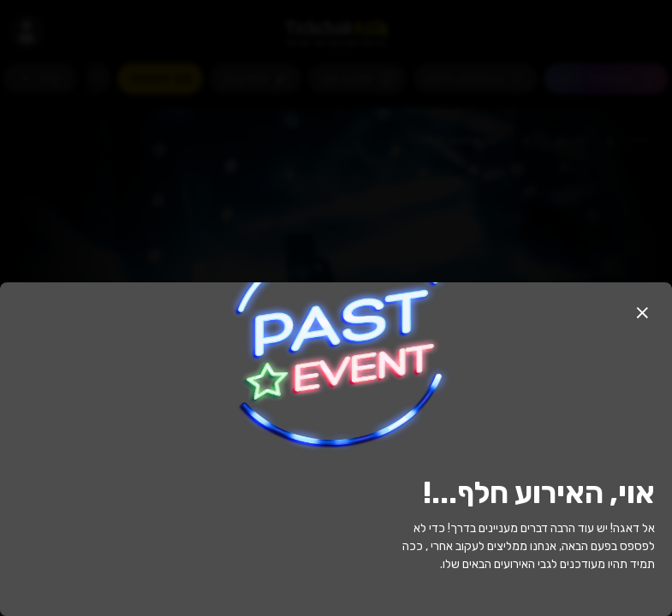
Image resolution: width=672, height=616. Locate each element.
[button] (642, 312)
